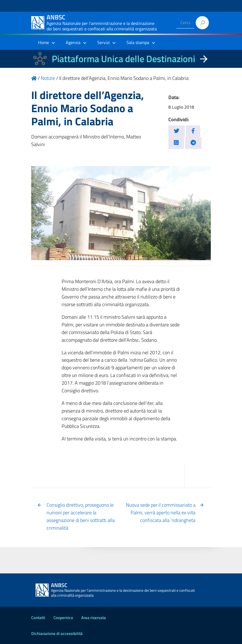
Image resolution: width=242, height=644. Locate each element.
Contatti (38, 618)
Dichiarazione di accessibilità (57, 633)
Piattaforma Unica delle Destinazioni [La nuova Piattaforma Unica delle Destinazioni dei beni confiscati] (123, 59)
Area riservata (94, 618)
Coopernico (63, 618)
